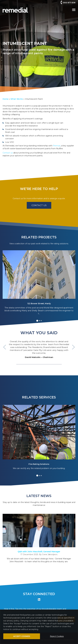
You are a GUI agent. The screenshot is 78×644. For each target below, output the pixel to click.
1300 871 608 (69, 3)
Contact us (8, 153)
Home (6, 99)
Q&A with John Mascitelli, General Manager (39, 552)
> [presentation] (73, 347)
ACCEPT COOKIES (22, 636)
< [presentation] (5, 347)
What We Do (17, 99)
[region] (39, 627)
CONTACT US (39, 205)
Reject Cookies (57, 636)
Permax (57, 146)
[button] (37, 321)
